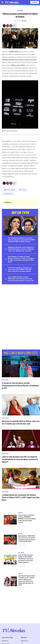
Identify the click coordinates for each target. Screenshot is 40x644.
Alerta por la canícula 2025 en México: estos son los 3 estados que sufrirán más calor (21, 422)
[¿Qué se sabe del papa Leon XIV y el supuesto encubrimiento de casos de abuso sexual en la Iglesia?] (21, 440)
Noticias (20, 10)
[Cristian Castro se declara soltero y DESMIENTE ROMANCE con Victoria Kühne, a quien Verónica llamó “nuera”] (10, 520)
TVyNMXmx (24, 21)
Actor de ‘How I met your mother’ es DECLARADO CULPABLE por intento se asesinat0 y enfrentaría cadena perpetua (26, 558)
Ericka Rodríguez (22, 526)
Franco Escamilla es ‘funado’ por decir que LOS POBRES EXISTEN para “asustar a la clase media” (20, 269)
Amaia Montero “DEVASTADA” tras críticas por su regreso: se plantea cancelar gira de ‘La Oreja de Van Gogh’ (27, 539)
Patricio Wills (8, 194)
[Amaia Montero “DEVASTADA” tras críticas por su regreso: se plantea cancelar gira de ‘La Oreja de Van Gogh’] (10, 540)
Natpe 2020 (22, 190)
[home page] (12, 2)
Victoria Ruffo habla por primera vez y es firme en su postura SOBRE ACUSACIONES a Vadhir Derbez (21, 240)
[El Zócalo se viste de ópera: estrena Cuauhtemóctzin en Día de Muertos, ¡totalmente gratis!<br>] (21, 367)
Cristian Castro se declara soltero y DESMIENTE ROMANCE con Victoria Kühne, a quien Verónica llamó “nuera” (27, 519)
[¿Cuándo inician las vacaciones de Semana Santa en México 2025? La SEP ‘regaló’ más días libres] (21, 478)
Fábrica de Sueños (9, 190)
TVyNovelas (21, 589)
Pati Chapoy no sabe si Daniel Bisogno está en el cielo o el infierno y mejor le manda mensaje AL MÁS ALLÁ (21, 259)
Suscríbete (35, 2)
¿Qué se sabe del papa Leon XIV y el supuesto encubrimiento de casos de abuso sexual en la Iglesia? (20, 459)
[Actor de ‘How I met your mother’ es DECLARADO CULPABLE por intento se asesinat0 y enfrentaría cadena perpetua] (10, 560)
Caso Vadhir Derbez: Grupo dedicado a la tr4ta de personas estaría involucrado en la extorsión (21, 279)
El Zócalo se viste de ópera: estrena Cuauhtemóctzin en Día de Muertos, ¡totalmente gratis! (20, 385)
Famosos (20, 513)
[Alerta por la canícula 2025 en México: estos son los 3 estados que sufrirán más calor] (21, 405)
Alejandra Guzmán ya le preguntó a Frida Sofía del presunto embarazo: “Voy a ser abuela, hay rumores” (21, 249)
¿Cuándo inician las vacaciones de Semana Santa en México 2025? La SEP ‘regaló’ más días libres (21, 497)
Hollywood (21, 553)
